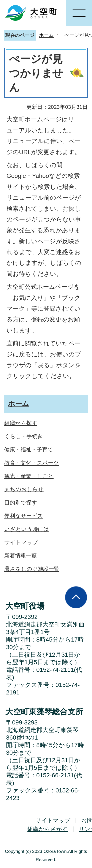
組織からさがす (48, 829)
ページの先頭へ (76, 597)
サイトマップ (53, 821)
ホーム (46, 35)
